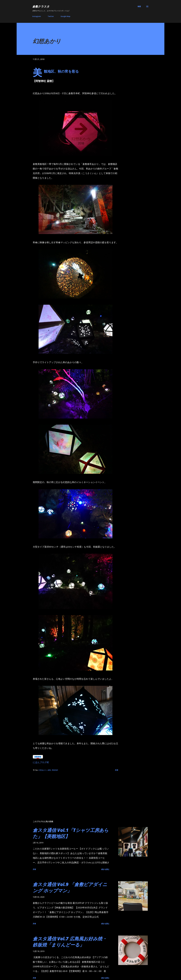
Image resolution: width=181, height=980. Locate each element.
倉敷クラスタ (41, 6)
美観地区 (55, 770)
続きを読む (105, 869)
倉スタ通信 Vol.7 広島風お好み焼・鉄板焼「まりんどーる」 (70, 942)
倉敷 (49, 770)
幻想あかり (43, 770)
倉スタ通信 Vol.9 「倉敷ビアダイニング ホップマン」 (70, 887)
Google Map (65, 16)
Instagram (37, 16)
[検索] (139, 6)
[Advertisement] (72, 792)
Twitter (51, 16)
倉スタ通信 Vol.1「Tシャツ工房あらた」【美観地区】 (71, 833)
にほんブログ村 (41, 762)
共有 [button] (117, 770)
